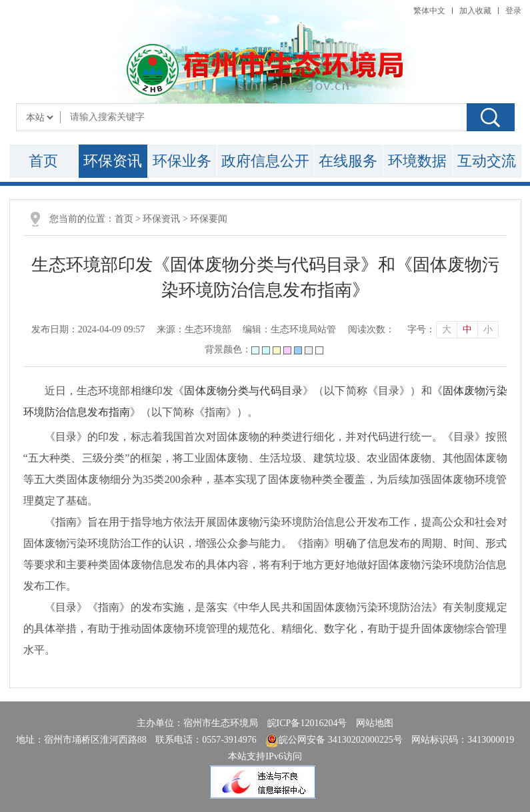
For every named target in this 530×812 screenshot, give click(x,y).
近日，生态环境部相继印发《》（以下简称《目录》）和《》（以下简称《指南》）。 (265, 401)
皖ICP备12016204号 (307, 723)
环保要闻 (209, 219)
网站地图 (375, 723)
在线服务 (348, 161)
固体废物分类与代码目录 (243, 391)
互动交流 (487, 161)
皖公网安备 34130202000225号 (334, 740)
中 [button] (467, 329)
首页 (43, 161)
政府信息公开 (265, 161)
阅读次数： (371, 329)
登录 (513, 11)
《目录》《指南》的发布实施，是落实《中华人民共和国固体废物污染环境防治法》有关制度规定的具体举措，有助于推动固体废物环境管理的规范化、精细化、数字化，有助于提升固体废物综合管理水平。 (265, 628)
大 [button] (447, 329)
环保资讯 (113, 161)
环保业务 (182, 161)
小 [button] (488, 329)
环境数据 (417, 161)
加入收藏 (475, 11)
